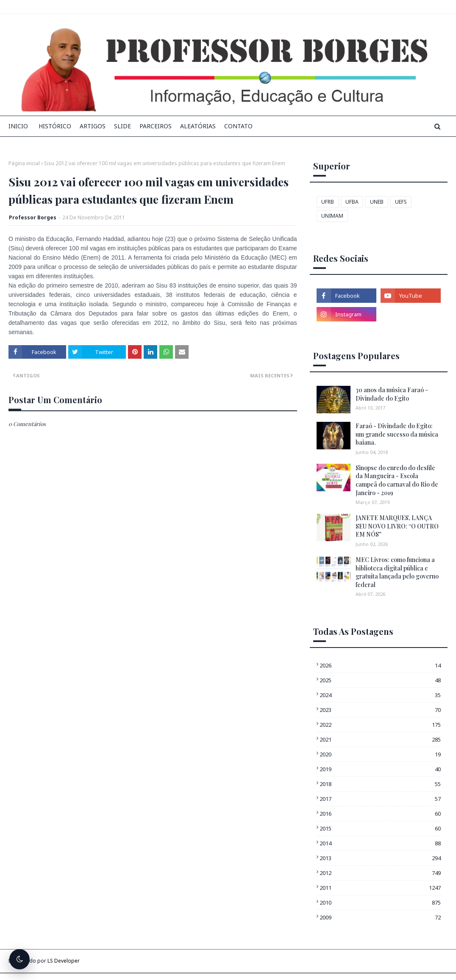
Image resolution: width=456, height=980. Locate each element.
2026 (380, 665)
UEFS (401, 202)
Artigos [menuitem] (93, 126)
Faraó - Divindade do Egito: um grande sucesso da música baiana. (397, 434)
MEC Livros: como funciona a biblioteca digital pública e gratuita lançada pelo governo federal (397, 572)
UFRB (328, 202)
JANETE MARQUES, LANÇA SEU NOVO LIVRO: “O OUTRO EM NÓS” (397, 526)
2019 (380, 769)
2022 (380, 725)
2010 (380, 902)
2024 (380, 695)
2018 (380, 784)
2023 (380, 710)
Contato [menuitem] (238, 126)
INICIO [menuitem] (18, 126)
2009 (380, 917)
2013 (380, 858)
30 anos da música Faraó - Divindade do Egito (392, 394)
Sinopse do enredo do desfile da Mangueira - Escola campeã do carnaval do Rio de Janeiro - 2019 (397, 480)
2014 (380, 843)
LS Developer (64, 961)
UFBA (352, 202)
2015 (380, 828)
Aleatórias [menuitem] (198, 126)
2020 (380, 754)
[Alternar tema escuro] (19, 959)
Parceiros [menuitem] (156, 126)
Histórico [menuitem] (55, 126)
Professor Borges (33, 217)
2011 (380, 888)
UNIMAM (332, 216)
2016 (380, 814)
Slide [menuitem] (122, 126)
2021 (380, 739)
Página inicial (24, 163)
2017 (380, 799)
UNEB (377, 202)
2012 (380, 873)
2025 (380, 680)
